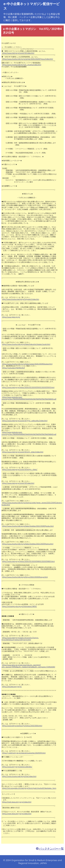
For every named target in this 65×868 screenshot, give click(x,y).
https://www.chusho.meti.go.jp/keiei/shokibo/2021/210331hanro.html (28, 544)
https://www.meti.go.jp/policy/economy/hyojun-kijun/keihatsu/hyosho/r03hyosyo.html (20, 639)
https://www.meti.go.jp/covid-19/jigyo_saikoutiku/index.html (25, 421)
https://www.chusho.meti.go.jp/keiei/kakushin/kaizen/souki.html (26, 344)
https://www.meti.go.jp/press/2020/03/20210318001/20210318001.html (28, 561)
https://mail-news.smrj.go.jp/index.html (17, 802)
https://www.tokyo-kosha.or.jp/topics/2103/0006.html (22, 726)
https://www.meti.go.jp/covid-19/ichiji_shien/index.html (23, 452)
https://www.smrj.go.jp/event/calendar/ (17, 767)
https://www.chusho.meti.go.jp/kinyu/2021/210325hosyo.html (25, 577)
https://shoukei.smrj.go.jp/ (12, 686)
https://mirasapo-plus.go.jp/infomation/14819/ (19, 606)
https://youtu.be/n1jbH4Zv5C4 (13, 368)
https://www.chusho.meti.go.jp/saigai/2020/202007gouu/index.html (27, 59)
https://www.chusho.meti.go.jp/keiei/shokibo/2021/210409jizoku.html (28, 526)
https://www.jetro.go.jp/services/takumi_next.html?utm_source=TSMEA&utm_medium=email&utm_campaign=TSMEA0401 (28, 666)
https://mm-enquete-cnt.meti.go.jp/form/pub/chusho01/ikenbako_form (29, 788)
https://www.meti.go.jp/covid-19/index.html (18, 53)
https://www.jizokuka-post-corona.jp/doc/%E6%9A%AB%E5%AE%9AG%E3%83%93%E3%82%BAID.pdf (29, 398)
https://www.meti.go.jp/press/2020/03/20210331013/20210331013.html (28, 387)
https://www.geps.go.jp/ (11, 317)
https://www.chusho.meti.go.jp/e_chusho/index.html (22, 65)
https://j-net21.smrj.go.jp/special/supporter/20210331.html (24, 753)
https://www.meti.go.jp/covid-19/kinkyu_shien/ (20, 469)
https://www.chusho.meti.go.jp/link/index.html (19, 776)
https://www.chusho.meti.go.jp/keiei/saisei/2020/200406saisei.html (27, 364)
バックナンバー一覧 (51, 849)
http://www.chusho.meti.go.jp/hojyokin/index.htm (21, 299)
